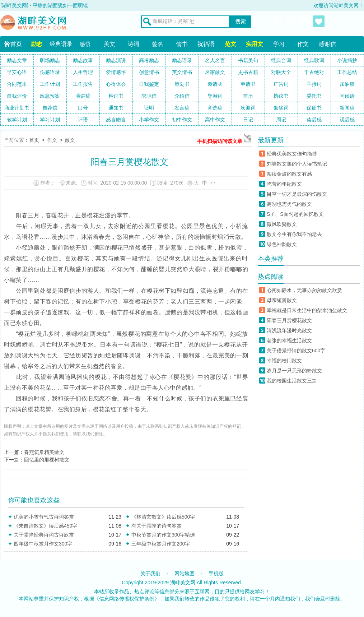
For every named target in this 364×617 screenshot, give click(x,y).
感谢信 (327, 44)
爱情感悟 (116, 72)
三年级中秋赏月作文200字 (161, 544)
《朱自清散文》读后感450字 (45, 526)
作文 (303, 44)
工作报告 (83, 84)
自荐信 (50, 108)
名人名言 (215, 60)
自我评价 (17, 96)
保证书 (314, 108)
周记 (281, 120)
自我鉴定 (149, 84)
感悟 (85, 44)
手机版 (216, 574)
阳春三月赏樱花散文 (289, 320)
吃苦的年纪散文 (284, 184)
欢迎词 (248, 108)
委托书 (314, 96)
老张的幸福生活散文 (289, 340)
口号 (83, 108)
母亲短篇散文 (282, 300)
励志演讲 (116, 60)
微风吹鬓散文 (282, 224)
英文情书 (182, 72)
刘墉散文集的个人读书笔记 (297, 164)
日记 (248, 120)
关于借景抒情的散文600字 (296, 351)
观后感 (347, 120)
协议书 (281, 96)
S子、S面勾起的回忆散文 (295, 214)
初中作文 (182, 120)
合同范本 (17, 84)
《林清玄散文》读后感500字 (163, 517)
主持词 (314, 84)
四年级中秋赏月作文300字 (43, 544)
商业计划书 (17, 108)
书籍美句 (248, 60)
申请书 (248, 84)
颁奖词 (281, 108)
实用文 (255, 44)
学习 (279, 44)
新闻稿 (347, 108)
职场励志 (50, 60)
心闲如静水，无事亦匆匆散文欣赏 (304, 290)
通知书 (116, 108)
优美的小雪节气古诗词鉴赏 (44, 517)
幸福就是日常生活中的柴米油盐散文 (307, 310)
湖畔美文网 (183, 583)
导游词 (215, 96)
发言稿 (182, 108)
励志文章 (17, 60)
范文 (230, 44)
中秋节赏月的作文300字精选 (163, 535)
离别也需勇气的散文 (289, 204)
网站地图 (185, 574)
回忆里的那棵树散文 (47, 460)
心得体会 (116, 84)
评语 (83, 120)
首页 (16, 44)
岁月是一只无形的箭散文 (294, 371)
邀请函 (215, 84)
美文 (109, 44)
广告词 (281, 84)
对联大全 (281, 72)
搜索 (241, 22)
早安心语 (17, 72)
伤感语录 (50, 72)
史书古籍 (248, 72)
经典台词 (281, 60)
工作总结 (347, 72)
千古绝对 (314, 72)
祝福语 (206, 44)
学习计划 (50, 120)
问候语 (347, 96)
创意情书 (149, 72)
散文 (70, 140)
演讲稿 (83, 96)
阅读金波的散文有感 (289, 174)
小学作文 (149, 120)
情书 (182, 44)
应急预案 (50, 96)
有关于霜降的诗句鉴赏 (157, 526)
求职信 (149, 96)
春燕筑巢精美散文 (44, 452)
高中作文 (215, 120)
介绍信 (182, 96)
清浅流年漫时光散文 (289, 330)
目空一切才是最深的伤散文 (297, 194)
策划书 (182, 84)
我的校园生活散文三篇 (292, 381)
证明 (149, 108)
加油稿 (347, 84)
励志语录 (182, 60)
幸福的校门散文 (284, 361)
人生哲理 (83, 72)
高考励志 (149, 60)
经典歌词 (314, 60)
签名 (158, 44)
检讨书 (116, 96)
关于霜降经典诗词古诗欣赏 (44, 535)
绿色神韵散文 (282, 244)
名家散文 (215, 72)
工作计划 (50, 84)
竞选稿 (215, 108)
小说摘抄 (347, 60)
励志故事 (83, 60)
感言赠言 (116, 120)
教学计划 (17, 120)
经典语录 (61, 44)
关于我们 (150, 574)
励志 (37, 44)
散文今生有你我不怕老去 (294, 234)
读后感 (314, 120)
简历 (248, 96)
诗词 (134, 44)
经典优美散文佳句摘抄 (292, 154)
